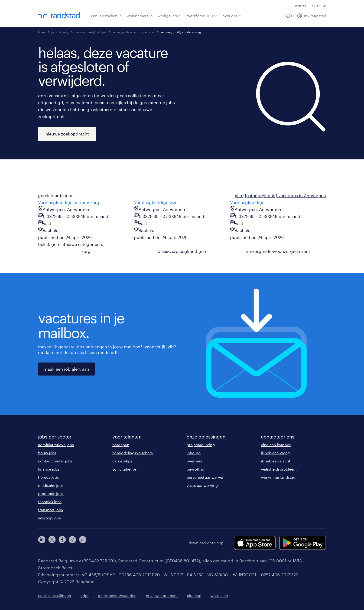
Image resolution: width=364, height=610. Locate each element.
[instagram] (72, 543)
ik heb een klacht (276, 461)
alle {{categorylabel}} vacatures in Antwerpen (280, 195)
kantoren (300, 6)
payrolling (195, 469)
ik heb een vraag (275, 453)
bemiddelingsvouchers (133, 453)
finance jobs (49, 469)
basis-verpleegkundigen (182, 251)
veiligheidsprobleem (279, 469)
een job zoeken (106, 16)
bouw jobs (47, 453)
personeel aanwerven (206, 477)
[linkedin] (42, 543)
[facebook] (62, 543)
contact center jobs (55, 461)
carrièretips (122, 461)
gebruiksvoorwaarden (117, 595)
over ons (232, 16)
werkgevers (170, 16)
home (42, 32)
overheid (194, 461)
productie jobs (51, 493)
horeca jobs (48, 477)
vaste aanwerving (202, 485)
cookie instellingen (55, 595)
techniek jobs (50, 502)
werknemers (139, 16)
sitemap (194, 595)
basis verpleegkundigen (91, 32)
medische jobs (51, 485)
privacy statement (162, 595)
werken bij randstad (278, 477)
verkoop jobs (49, 518)
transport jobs (50, 510)
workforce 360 (202, 16)
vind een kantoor (276, 445)
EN (324, 6)
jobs (54, 32)
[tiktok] (83, 543)
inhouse (194, 453)
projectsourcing (201, 445)
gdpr (84, 595)
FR (319, 6)
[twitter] (52, 543)
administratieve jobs (56, 445)
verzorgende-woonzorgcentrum (278, 251)
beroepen (121, 445)
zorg (66, 32)
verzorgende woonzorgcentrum (133, 32)
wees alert (219, 595)
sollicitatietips (125, 469)
